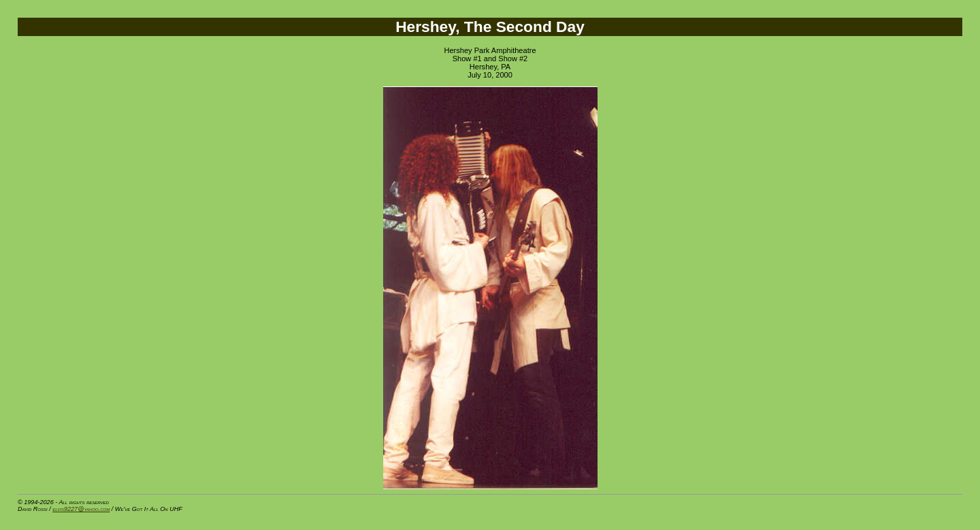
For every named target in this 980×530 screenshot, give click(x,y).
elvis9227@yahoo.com (81, 509)
